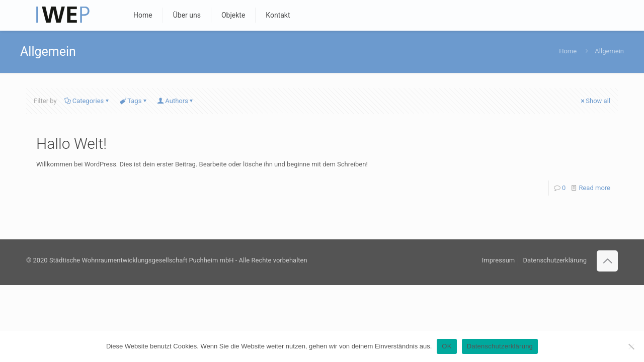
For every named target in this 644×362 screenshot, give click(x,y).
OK (447, 346)
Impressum (498, 260)
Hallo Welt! (71, 144)
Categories (88, 101)
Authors (176, 101)
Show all (595, 101)
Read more (594, 188)
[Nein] (631, 346)
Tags (134, 101)
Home (568, 51)
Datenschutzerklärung (555, 260)
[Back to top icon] (607, 261)
